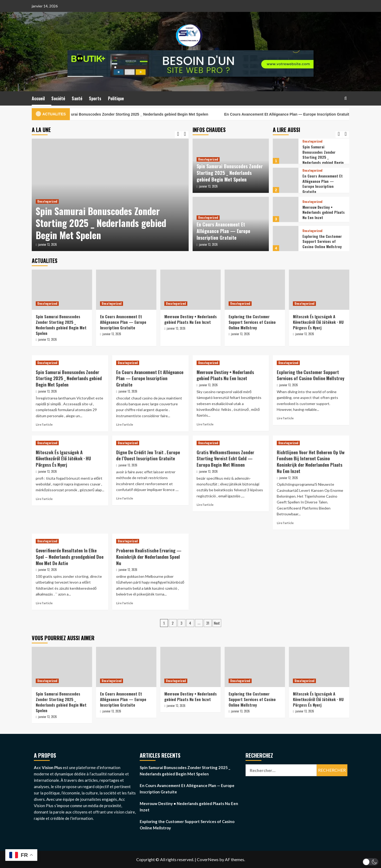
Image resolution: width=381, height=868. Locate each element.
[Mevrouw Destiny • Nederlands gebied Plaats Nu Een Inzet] (285, 209)
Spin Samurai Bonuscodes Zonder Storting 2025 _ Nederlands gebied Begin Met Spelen (144, 114)
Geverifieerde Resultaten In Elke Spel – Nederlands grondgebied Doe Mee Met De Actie (70, 557)
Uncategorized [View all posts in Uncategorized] (47, 201)
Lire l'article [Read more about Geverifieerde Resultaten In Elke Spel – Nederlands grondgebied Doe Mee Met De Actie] (44, 603)
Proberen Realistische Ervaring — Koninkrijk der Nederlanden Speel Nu (149, 557)
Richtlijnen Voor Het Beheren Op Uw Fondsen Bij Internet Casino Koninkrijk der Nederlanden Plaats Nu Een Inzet (311, 462)
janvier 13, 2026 (47, 244)
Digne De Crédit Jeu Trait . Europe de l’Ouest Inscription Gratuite (148, 455)
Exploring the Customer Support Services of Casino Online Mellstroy (322, 241)
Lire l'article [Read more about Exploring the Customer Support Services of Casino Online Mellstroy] (285, 418)
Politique (116, 98)
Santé (77, 98)
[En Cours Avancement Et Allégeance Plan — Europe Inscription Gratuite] (285, 180)
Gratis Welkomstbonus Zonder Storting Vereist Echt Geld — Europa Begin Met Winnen (225, 459)
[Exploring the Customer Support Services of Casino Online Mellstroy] (285, 238)
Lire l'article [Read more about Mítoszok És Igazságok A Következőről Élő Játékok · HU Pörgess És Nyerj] (44, 499)
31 (208, 623)
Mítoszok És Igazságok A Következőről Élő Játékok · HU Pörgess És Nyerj (318, 322)
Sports (95, 98)
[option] (110, 195)
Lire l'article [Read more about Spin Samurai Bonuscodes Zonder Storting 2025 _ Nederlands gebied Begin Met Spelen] (44, 424)
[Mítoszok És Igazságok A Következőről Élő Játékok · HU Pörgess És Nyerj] (319, 290)
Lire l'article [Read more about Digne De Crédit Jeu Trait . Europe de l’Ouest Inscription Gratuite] (125, 498)
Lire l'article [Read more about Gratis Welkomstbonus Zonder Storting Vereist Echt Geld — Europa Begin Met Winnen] (205, 505)
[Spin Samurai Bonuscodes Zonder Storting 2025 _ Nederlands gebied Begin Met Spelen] (285, 151)
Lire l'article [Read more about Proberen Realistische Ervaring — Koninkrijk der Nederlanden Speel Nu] (125, 603)
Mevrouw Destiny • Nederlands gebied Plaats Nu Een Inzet (324, 212)
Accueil (38, 98)
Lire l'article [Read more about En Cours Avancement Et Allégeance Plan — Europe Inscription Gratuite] (125, 424)
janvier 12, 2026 (289, 478)
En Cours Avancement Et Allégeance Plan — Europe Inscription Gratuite (300, 114)
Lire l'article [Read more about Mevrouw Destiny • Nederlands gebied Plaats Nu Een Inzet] (205, 424)
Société (58, 98)
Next (217, 623)
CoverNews (208, 859)
